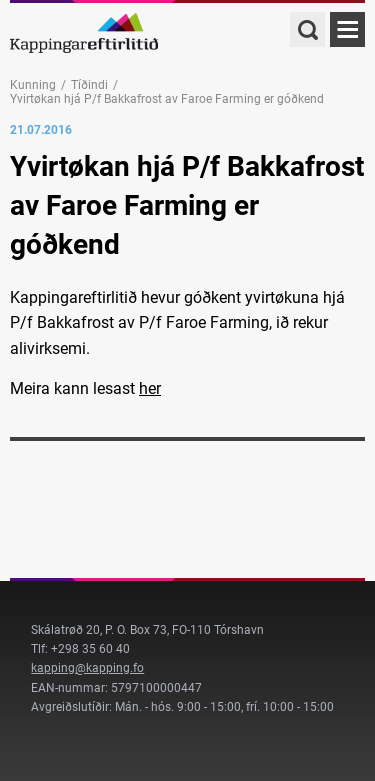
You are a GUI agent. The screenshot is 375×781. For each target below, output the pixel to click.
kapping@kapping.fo (87, 668)
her (150, 388)
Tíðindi (89, 85)
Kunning (33, 85)
